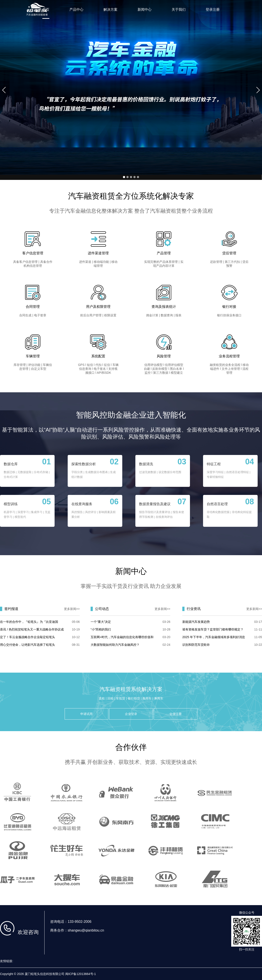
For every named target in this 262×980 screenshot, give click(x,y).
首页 (46, 9)
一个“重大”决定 (101, 622)
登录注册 (213, 9)
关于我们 (179, 9)
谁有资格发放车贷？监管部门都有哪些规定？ (213, 629)
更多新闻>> (72, 609)
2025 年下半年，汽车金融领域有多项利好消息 (214, 637)
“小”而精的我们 (101, 629)
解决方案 (110, 9)
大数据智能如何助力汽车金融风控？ (115, 645)
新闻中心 (145, 9)
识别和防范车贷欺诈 (196, 645)
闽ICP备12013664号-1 (81, 974)
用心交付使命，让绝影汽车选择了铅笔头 (28, 645)
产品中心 (76, 9)
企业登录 (131, 714)
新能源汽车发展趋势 (196, 622)
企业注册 (176, 714)
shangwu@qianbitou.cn (86, 930)
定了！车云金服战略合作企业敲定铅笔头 (28, 637)
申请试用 (86, 714)
